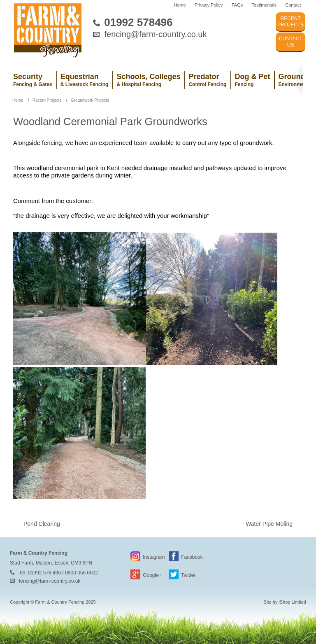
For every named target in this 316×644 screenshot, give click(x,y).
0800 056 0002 (81, 573)
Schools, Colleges (148, 80)
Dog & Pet (252, 80)
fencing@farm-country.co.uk (156, 34)
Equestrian (85, 80)
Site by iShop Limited (285, 602)
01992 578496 (138, 22)
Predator (207, 80)
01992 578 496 (44, 573)
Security (33, 80)
